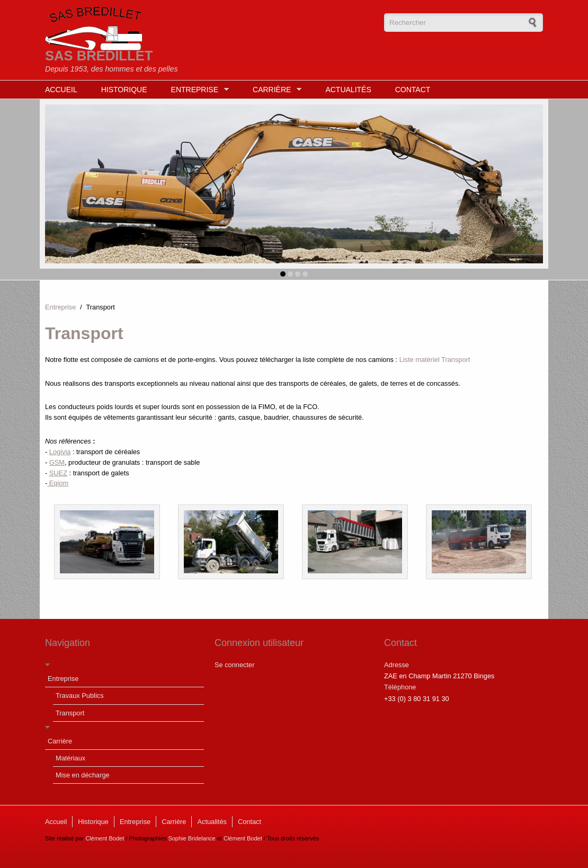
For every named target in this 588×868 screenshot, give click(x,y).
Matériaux (70, 758)
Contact (413, 90)
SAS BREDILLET (99, 56)
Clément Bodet (105, 838)
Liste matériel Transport (435, 360)
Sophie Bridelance (191, 838)
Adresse (397, 665)
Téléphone (400, 687)
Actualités (348, 90)
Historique (124, 90)
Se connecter (234, 665)
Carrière (274, 90)
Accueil (61, 90)
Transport (70, 713)
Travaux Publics (80, 696)
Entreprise (197, 90)
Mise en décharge (83, 775)
